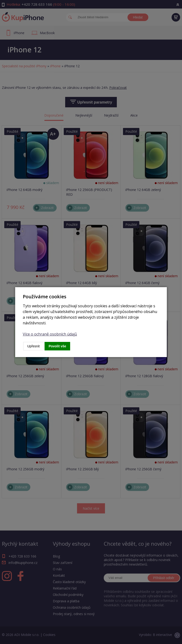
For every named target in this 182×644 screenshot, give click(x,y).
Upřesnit (33, 346)
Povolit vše (57, 346)
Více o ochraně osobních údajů (50, 334)
